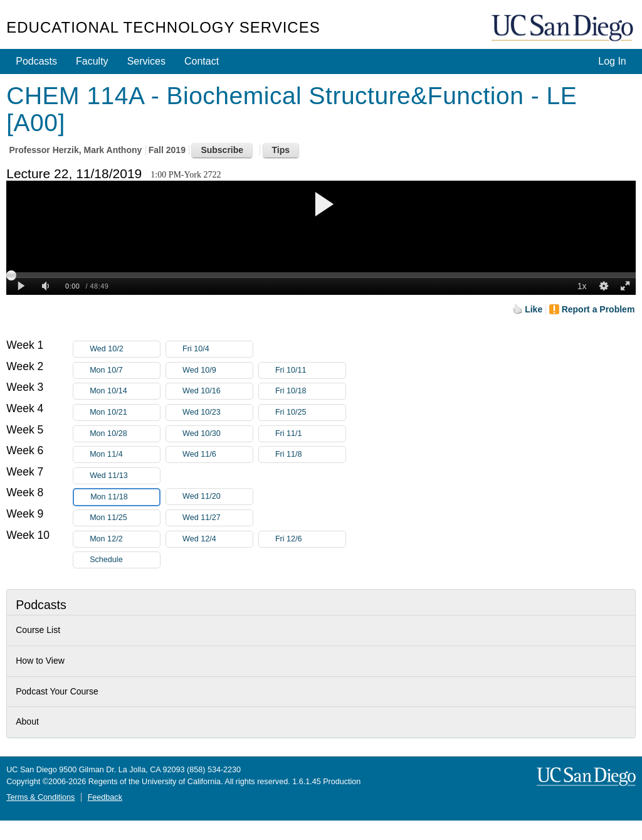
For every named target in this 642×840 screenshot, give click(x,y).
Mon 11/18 (125, 497)
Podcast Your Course (57, 691)
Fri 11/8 (310, 455)
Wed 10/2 (125, 349)
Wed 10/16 (218, 391)
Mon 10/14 (125, 391)
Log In (612, 61)
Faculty (92, 61)
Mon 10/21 (125, 412)
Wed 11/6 (218, 455)
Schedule (106, 560)
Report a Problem (598, 309)
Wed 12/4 (218, 539)
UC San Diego (564, 29)
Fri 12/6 (310, 539)
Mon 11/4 (125, 455)
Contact (202, 61)
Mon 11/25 (125, 518)
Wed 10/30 (218, 434)
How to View (40, 661)
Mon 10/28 (125, 434)
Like (534, 309)
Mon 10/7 (125, 370)
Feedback (105, 797)
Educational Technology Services (163, 27)
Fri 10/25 (310, 412)
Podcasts (36, 61)
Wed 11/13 (125, 476)
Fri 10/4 (218, 349)
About (27, 721)
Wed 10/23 (218, 412)
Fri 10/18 (310, 391)
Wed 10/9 (218, 370)
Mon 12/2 (125, 539)
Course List (38, 630)
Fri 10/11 (310, 370)
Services (146, 61)
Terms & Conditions (40, 797)
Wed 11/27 (218, 518)
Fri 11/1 (310, 434)
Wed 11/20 (218, 497)
